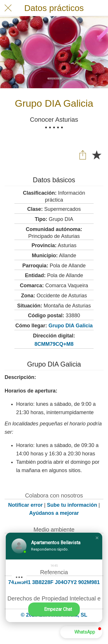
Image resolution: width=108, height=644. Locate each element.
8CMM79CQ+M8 (54, 344)
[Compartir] (83, 155)
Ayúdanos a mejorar (54, 513)
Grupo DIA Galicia (70, 326)
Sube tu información (72, 505)
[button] (97, 538)
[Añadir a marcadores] (96, 155)
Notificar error (25, 505)
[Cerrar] (8, 8)
